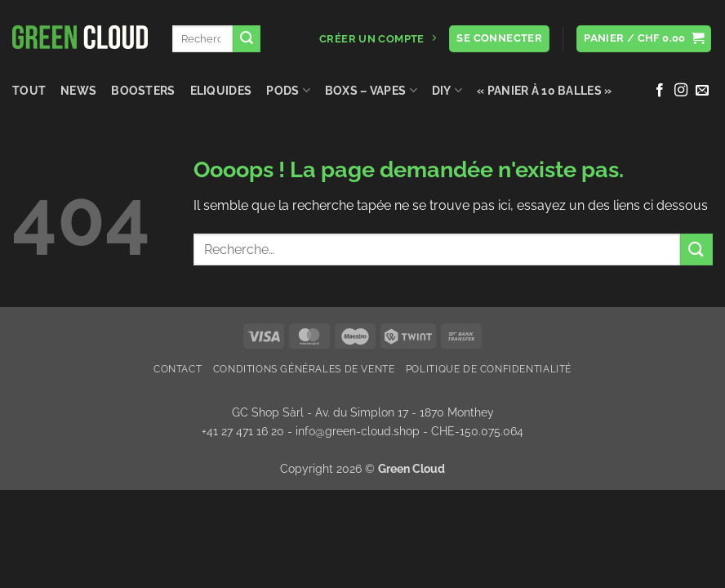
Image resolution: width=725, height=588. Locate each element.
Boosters (143, 90)
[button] (644, 39)
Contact (178, 369)
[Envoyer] (247, 39)
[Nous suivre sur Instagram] (681, 91)
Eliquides (221, 90)
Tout (29, 90)
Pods (288, 90)
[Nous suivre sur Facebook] (660, 91)
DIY (447, 90)
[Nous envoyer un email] (702, 91)
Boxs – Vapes (371, 90)
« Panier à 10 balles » (544, 90)
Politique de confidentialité (489, 369)
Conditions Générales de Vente (304, 369)
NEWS (78, 90)
